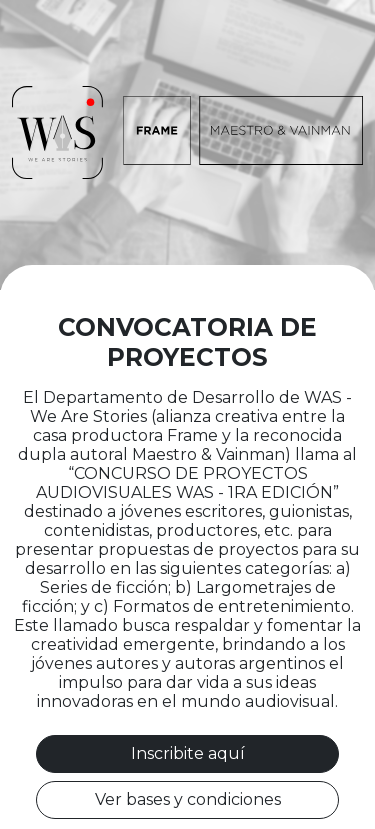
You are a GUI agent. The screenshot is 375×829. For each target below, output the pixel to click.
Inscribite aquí (188, 753)
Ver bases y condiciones (188, 799)
